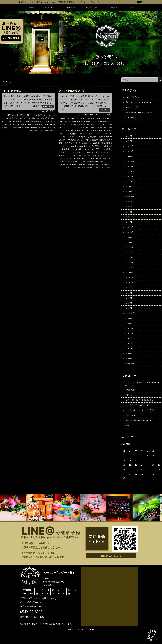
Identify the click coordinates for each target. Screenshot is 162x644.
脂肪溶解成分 (89, 143)
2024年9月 (130, 168)
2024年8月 (130, 174)
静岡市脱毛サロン (102, 167)
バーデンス (107, 128)
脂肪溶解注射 (100, 143)
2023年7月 (130, 221)
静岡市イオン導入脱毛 (29, 124)
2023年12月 (130, 200)
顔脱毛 (41, 130)
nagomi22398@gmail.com (35, 619)
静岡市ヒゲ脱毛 (86, 161)
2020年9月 (130, 331)
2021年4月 (130, 310)
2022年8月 (130, 252)
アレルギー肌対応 (104, 121)
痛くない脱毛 (36, 121)
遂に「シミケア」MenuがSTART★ (139, 102)
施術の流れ (71, 7)
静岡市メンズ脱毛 (29, 127)
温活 (80, 140)
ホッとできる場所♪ (133, 108)
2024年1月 (130, 195)
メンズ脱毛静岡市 (90, 134)
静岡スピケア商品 (97, 149)
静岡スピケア (84, 149)
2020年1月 (130, 367)
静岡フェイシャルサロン (78, 155)
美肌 (62, 143)
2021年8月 (130, 289)
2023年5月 (130, 231)
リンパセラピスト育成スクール (138, 415)
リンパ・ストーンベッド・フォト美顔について (142, 421)
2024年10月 (130, 163)
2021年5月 (130, 304)
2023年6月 (130, 226)
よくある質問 (112, 7)
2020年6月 (130, 346)
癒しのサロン (88, 140)
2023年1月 (130, 242)
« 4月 (124, 491)
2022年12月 (130, 247)
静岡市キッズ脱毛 (45, 124)
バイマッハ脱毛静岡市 (93, 128)
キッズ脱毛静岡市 (93, 124)
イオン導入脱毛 (18, 115)
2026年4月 (130, 137)
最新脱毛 (7, 121)
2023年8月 (130, 215)
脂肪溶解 (79, 143)
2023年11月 (130, 205)
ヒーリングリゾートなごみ (81, 130)
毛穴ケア (15, 121)
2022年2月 (130, 263)
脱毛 (52, 111)
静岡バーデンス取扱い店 (94, 152)
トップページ (29, 7)
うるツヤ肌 (66, 121)
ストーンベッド (71, 128)
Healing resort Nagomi (67, 118)
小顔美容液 (63, 140)
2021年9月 (130, 284)
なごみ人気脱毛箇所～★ (72, 91)
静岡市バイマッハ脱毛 (71, 161)
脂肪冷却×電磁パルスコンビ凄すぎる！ (141, 113)
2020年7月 (130, 341)
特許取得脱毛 (24, 121)
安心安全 (33, 118)
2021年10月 (130, 278)
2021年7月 (130, 294)
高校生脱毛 (49, 130)
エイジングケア (79, 124)
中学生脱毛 (14, 118)
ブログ (133, 7)
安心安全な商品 (105, 137)
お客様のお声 (131, 399)
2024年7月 (130, 179)
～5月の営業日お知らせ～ (136, 97)
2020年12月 (130, 320)
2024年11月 (130, 158)
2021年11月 (130, 273)
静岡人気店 (15, 124)
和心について (50, 7)
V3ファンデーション (85, 118)
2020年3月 (130, 357)
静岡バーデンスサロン (75, 152)
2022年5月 (130, 257)
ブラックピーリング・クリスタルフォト (141, 410)
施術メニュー (91, 7)
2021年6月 (130, 299)
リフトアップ (85, 137)
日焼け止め (73, 140)
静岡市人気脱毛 (43, 127)
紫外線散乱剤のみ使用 (102, 140)
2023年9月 (130, 210)
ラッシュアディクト (71, 137)
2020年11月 (130, 325)
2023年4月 (130, 236)
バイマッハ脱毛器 (38, 115)
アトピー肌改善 (90, 121)
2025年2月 (130, 147)
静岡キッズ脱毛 (71, 149)
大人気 (22, 118)
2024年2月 (130, 189)
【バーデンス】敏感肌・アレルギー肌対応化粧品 (142, 393)
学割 (27, 118)
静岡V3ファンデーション (97, 146)
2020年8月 (130, 336)
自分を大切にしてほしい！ (136, 118)
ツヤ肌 (28, 115)
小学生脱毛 (42, 118)
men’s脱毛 (7, 115)
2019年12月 (130, 373)
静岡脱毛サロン (31, 130)
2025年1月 (130, 153)
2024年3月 (130, 184)
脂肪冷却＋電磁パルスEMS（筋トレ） (141, 433)
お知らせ (129, 404)
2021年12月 (130, 268)
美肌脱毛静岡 (70, 143)
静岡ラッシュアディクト (98, 155)
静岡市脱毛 (20, 130)
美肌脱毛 (45, 121)
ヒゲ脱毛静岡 (65, 130)
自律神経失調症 (81, 146)
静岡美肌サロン (80, 170)
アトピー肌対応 (77, 121)
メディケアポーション (73, 134)
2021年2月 (130, 315)
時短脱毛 (51, 118)
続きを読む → (47, 106)
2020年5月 (130, 352)
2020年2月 (130, 362)
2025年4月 (130, 142)
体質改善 (95, 137)
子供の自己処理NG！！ (15, 91)
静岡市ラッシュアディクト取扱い (91, 164)
